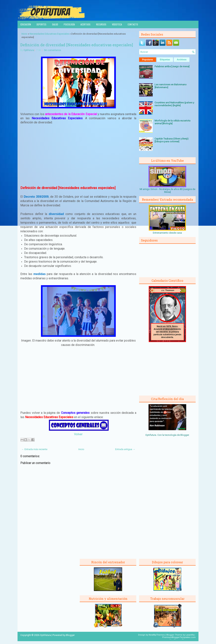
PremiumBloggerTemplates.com (179, 637)
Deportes (41, 24)
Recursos (101, 24)
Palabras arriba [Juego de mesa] (172, 66)
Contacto (133, 24)
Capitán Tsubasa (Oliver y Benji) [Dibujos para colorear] (172, 140)
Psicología (69, 24)
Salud (55, 24)
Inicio (24, 34)
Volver (78, 434)
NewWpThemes (157, 635)
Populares (148, 60)
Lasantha (190, 635)
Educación (26, 24)
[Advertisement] (78, 155)
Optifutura (29, 50)
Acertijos (85, 24)
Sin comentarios (52, 50)
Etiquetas (165, 60)
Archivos (182, 60)
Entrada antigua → (125, 449)
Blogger (185, 435)
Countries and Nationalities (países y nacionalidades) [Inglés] (174, 104)
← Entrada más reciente (34, 449)
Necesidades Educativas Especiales (49, 34)
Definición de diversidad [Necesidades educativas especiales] (77, 45)
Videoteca (117, 24)
